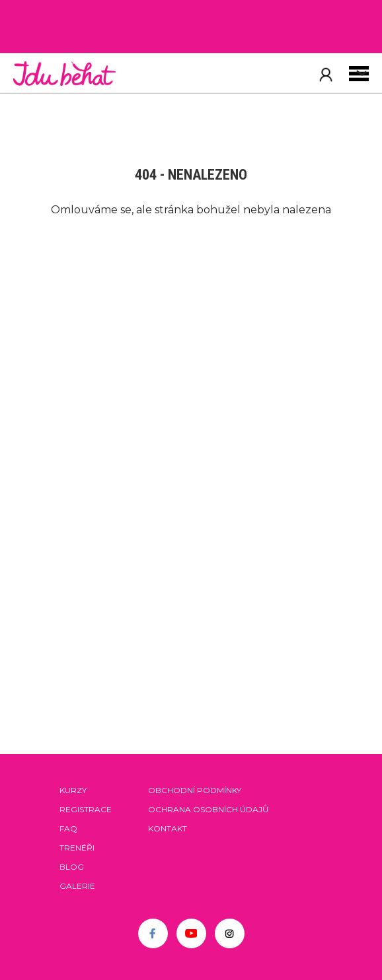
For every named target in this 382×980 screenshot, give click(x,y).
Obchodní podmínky (195, 790)
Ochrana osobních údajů (209, 809)
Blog (72, 867)
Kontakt (168, 828)
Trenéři (77, 848)
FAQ (68, 828)
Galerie (77, 886)
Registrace (86, 809)
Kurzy (73, 790)
